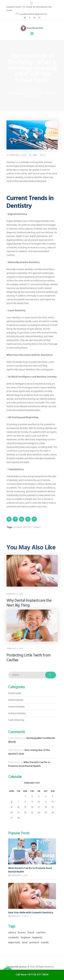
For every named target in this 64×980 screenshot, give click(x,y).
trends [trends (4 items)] (45, 943)
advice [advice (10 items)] (12, 933)
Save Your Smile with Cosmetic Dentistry (31, 913)
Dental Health (15, 693)
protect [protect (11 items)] (34, 943)
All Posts (34, 90)
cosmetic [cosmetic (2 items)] (14, 938)
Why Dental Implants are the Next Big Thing (29, 603)
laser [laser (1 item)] (25, 943)
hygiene (18, 527)
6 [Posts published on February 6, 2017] (12, 802)
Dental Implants (16, 700)
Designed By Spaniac (17, 967)
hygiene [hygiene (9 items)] (26, 938)
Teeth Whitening (16, 720)
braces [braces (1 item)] (22, 933)
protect (27, 527)
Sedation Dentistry (17, 713)
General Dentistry (16, 707)
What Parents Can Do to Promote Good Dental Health (29, 764)
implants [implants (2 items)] (37, 938)
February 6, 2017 (18, 155)
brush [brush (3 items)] (31, 933)
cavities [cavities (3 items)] (41, 933)
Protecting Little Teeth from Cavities (29, 658)
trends (37, 527)
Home (21, 90)
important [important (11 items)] (14, 943)
